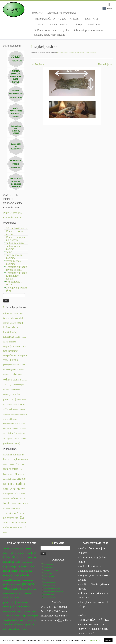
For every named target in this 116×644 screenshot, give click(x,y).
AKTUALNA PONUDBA (63, 13)
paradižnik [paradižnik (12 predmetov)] (7, 479)
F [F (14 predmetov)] (17, 464)
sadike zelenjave (15, 243)
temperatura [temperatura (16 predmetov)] (9, 424)
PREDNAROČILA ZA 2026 (50, 19)
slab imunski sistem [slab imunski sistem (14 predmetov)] (17, 409)
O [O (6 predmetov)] (23, 474)
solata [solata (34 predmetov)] (17, 493)
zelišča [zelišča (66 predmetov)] (19, 518)
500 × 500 (60, 53)
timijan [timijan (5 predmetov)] (14, 504)
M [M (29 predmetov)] (16, 474)
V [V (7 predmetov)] (27, 504)
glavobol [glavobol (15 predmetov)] (15, 318)
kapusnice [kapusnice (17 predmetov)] (8, 474)
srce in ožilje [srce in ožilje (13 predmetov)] (8, 419)
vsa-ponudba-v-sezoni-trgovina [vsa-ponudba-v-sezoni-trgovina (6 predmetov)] (12, 509)
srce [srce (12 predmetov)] (26, 414)
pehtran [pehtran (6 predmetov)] (14, 479)
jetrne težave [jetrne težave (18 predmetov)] (10, 323)
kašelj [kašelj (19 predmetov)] (20, 323)
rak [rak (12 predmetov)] (4, 404)
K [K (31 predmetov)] (21, 469)
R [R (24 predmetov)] (11, 484)
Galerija (77, 24)
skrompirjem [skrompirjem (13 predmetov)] (8, 494)
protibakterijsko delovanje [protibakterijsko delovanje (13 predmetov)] (13, 593)
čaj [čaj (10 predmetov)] (21, 429)
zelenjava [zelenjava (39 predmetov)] (9, 518)
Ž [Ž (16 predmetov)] (26, 527)
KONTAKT (93, 19)
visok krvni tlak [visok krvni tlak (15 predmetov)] (10, 620)
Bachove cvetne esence (15, 232)
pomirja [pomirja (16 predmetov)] (15, 369)
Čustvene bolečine (58, 24)
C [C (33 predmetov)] (8, 464)
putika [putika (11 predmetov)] (24, 399)
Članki (38, 24)
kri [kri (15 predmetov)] (20, 328)
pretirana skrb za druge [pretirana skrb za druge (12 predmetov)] (29, 589)
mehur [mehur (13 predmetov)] (6, 342)
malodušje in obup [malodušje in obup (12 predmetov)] (20, 337)
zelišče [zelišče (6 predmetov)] (15, 527)
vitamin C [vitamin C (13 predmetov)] (16, 429)
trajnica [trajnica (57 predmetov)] (21, 503)
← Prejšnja (37, 64)
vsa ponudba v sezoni (14, 283)
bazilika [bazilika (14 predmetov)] (25, 459)
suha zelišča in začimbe (14, 256)
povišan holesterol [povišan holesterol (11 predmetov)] (16, 585)
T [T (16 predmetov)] (11, 503)
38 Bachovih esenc (17, 228)
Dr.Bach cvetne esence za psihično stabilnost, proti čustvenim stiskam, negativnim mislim (68, 32)
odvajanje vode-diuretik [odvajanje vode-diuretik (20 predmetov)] (16, 575)
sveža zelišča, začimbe (14, 262)
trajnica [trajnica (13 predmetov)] (17, 424)
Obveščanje (93, 24)
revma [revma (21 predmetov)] (21, 404)
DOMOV (37, 13)
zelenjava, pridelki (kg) (16, 289)
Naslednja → (105, 64)
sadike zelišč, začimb (14, 247)
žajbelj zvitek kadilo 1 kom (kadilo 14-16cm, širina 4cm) (80, 53)
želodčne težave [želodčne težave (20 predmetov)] (16, 433)
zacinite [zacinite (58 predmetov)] (8, 513)
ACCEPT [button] (108, 640)
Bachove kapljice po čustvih (16, 238)
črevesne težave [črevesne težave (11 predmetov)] (32, 620)
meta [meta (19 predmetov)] (20, 474)
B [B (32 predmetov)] (23, 455)
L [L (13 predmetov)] (13, 474)
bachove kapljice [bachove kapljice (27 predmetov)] (12, 459)
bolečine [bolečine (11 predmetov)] (12, 313)
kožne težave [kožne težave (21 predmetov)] (11, 327)
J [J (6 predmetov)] (19, 469)
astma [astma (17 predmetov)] (6, 313)
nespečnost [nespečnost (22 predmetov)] (10, 355)
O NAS (75, 19)
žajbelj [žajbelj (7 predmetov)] (5, 532)
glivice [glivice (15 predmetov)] (22, 318)
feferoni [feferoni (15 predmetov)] (21, 464)
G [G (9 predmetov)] (26, 464)
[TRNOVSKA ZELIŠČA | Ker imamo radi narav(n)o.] (14, 10)
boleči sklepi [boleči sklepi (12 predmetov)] (19, 313)
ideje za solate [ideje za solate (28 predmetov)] (11, 469)
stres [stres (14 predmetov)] (15, 419)
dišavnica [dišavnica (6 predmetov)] (13, 464)
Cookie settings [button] (96, 640)
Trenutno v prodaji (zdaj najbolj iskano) (17, 276)
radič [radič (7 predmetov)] (14, 484)
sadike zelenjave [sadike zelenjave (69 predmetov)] (14, 489)
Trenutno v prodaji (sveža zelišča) (17, 268)
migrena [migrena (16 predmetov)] (12, 342)
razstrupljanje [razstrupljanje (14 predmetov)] (11, 404)
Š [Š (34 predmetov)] (23, 527)
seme (9, 252)
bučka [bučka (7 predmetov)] (5, 464)
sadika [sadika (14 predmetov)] (6, 409)
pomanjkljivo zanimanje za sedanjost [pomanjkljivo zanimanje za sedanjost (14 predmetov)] (18, 580)
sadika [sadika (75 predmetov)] (21, 484)
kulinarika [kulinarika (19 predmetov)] (9, 337)
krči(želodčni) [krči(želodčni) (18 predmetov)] (10, 332)
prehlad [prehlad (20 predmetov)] (17, 380)
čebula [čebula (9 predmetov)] (20, 527)
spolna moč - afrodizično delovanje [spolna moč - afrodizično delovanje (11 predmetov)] (14, 414)
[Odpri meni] (104, 9)
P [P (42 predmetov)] (25, 474)
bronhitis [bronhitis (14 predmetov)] (7, 318)
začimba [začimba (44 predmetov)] (19, 513)
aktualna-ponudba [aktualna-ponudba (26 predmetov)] (12, 455)
